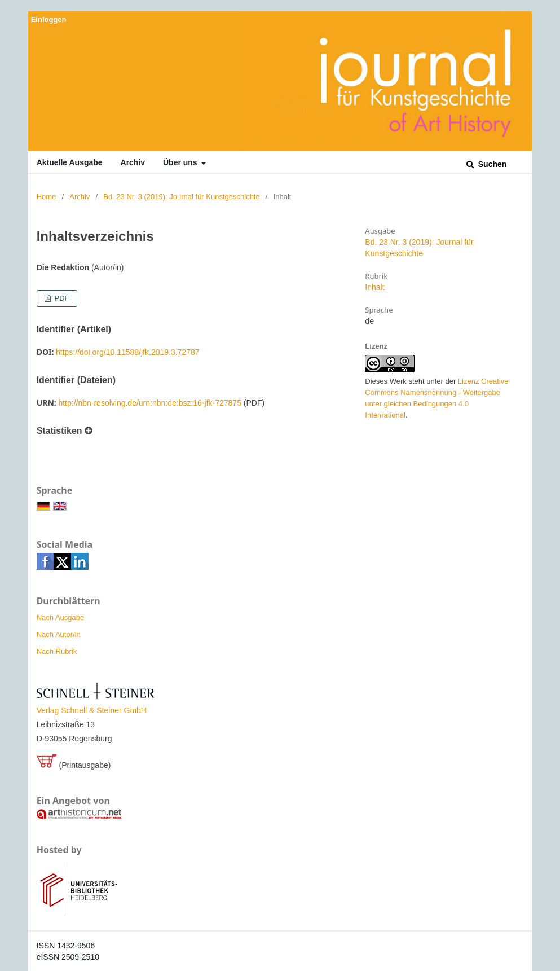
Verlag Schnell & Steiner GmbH (92, 710)
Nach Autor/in (59, 634)
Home (47, 197)
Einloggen (49, 19)
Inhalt (374, 287)
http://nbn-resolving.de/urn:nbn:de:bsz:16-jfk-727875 (150, 403)
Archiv (133, 162)
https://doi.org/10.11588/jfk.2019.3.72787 (128, 352)
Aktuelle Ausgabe (70, 162)
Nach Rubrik (57, 651)
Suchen (491, 164)
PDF (61, 298)
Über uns (181, 162)
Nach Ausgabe (61, 618)
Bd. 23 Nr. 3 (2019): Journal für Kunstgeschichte (182, 197)
